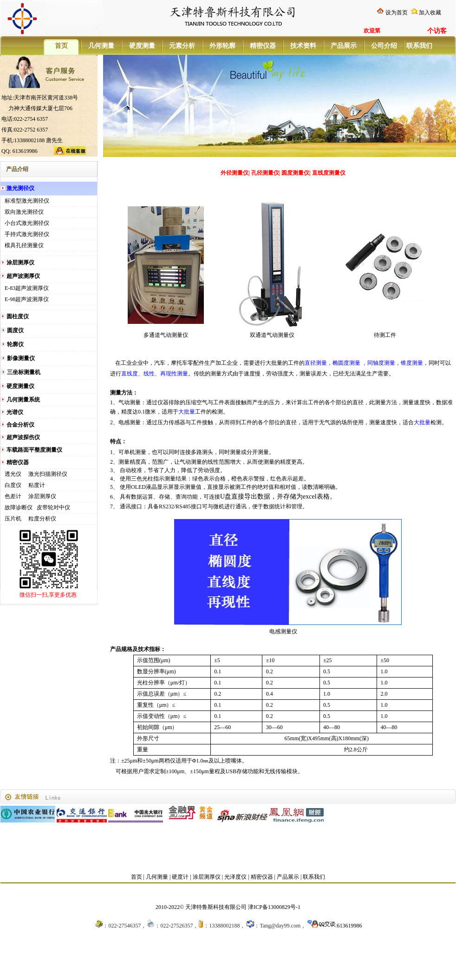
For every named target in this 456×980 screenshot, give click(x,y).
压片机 (13, 519)
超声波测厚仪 (23, 276)
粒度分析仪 (42, 519)
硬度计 (180, 877)
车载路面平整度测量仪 (34, 450)
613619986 (350, 926)
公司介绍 (384, 46)
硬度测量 (142, 46)
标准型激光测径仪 (27, 201)
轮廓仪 (15, 344)
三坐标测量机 (24, 372)
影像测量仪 (21, 358)
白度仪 (13, 485)
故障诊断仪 (19, 507)
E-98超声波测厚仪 (27, 299)
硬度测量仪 (20, 386)
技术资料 (303, 46)
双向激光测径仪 (24, 212)
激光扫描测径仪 (48, 474)
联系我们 (419, 46)
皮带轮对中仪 (53, 507)
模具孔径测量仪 (24, 245)
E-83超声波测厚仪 (27, 288)
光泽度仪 (235, 877)
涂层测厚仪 (20, 263)
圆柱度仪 (18, 316)
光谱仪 (15, 412)
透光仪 (13, 474)
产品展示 (344, 46)
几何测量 (101, 46)
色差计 (13, 496)
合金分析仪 (20, 425)
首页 (61, 46)
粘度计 (37, 485)
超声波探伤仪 (23, 437)
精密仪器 (263, 46)
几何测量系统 (23, 400)
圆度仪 (15, 330)
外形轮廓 (222, 46)
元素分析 (182, 46)
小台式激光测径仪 (27, 223)
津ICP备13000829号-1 (274, 907)
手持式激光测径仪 (27, 234)
